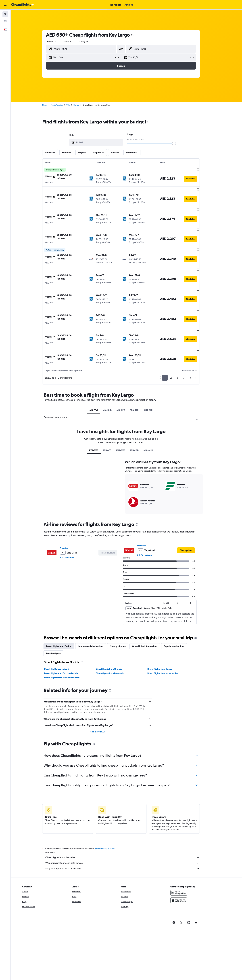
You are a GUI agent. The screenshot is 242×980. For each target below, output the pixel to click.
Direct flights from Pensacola (115, 717)
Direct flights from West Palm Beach (67, 721)
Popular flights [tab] (59, 697)
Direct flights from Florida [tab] (64, 689)
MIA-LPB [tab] (126, 379)
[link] (191, 594)
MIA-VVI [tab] (99, 379)
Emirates (69, 591)
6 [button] (196, 347)
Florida (82, 105)
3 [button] (183, 347)
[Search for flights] (5, 14)
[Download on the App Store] (189, 947)
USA (73, 105)
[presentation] (138, 35)
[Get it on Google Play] (189, 940)
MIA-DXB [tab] (113, 379)
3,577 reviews (72, 601)
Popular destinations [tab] (179, 689)
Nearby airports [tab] (123, 689)
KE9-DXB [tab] (99, 494)
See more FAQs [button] (103, 775)
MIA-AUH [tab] (140, 379)
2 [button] (176, 347)
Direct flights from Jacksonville (168, 717)
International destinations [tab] (96, 689)
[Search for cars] (5, 21)
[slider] (179, 144)
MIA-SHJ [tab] (154, 379)
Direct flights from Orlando (114, 712)
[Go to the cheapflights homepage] (23, 5)
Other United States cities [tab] (150, 689)
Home (50, 105)
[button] (5, 5)
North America (62, 105)
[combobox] (57, 41)
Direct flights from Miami (62, 712)
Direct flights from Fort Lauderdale (67, 717)
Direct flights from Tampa (165, 712)
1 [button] (170, 347)
